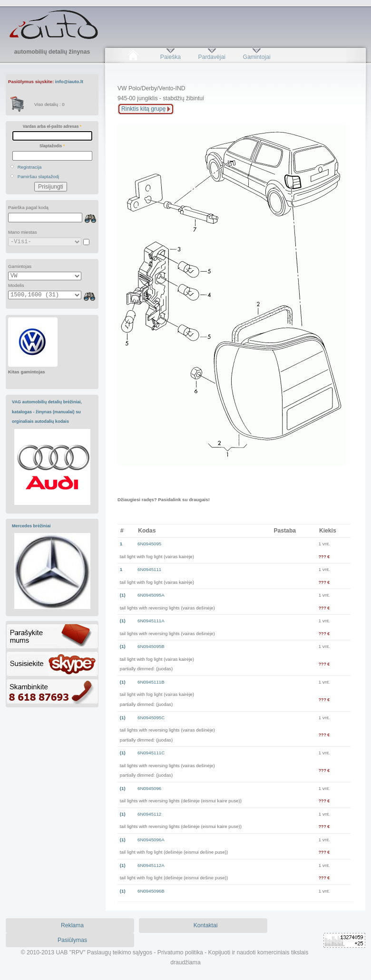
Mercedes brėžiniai (31, 526)
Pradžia (133, 57)
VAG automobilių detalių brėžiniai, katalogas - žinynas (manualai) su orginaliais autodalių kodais (47, 412)
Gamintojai (256, 57)
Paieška (171, 57)
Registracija (30, 167)
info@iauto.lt (69, 81)
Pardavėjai (212, 57)
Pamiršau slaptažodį (39, 176)
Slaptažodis (52, 146)
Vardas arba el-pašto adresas (52, 126)
